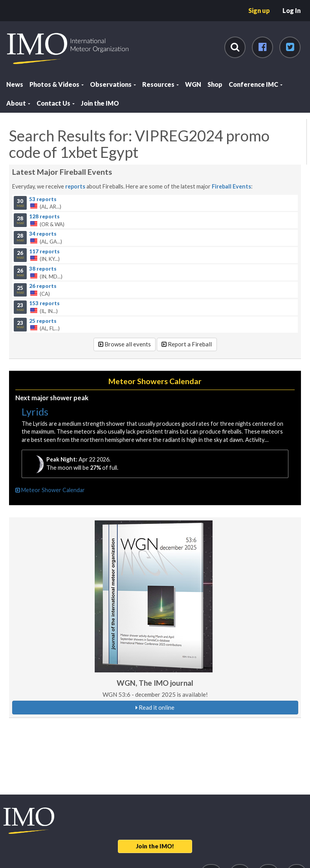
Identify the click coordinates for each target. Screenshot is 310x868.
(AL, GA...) (155, 238)
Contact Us (56, 103)
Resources (161, 84)
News (15, 84)
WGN (193, 84)
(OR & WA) (155, 220)
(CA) (155, 290)
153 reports (44, 303)
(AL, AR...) (155, 203)
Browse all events (125, 344)
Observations (113, 84)
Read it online (155, 707)
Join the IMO (100, 103)
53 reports (43, 199)
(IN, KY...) (155, 255)
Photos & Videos (57, 84)
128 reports (44, 216)
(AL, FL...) (155, 324)
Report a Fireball (187, 344)
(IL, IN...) (155, 307)
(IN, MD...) (155, 272)
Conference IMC (256, 84)
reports (75, 186)
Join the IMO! (155, 846)
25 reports (43, 320)
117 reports (44, 251)
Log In (292, 10)
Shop (215, 84)
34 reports (43, 234)
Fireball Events (231, 186)
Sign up (259, 10)
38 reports (43, 268)
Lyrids (35, 412)
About (18, 103)
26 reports (43, 286)
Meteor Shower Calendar (50, 490)
